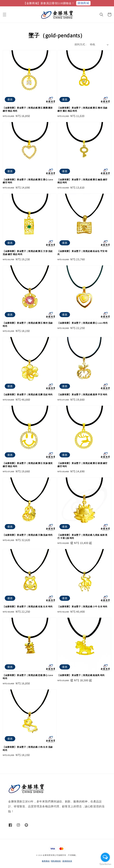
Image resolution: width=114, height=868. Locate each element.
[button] (5, 15)
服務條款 (46, 861)
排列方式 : (80, 44)
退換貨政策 (67, 861)
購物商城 (83, 3)
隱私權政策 (56, 861)
